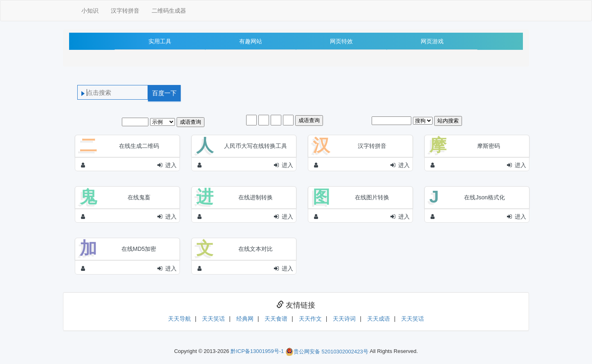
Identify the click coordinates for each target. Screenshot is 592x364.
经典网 (245, 319)
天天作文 (310, 319)
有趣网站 (251, 41)
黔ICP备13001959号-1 (257, 352)
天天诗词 (344, 319)
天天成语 (379, 319)
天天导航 (179, 319)
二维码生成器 (169, 11)
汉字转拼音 (125, 11)
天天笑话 (213, 319)
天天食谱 (276, 319)
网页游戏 (432, 41)
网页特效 (341, 41)
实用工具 (160, 41)
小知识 (90, 11)
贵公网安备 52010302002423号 (327, 352)
